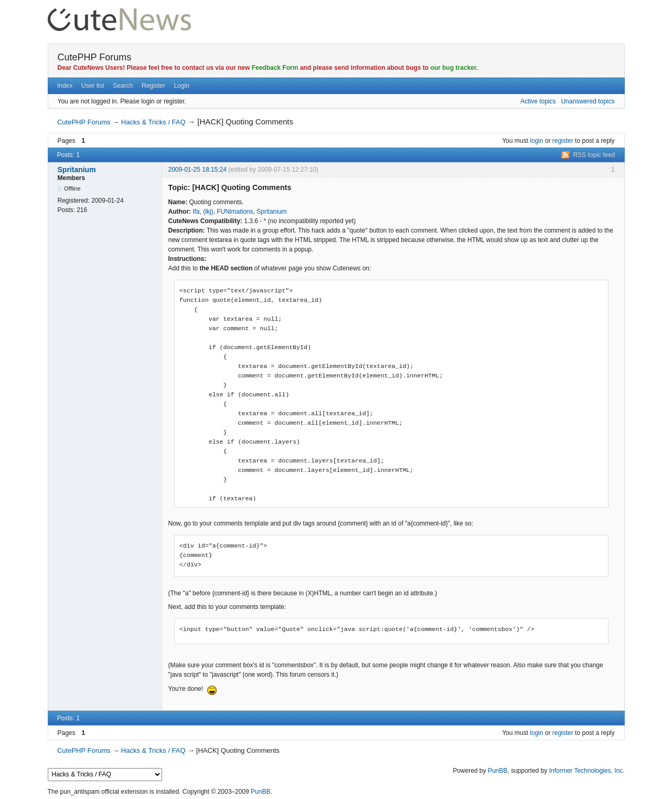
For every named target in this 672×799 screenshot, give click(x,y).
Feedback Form (275, 68)
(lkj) (208, 212)
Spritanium (77, 170)
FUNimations (235, 212)
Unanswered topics (588, 101)
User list (93, 86)
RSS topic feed (594, 155)
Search (123, 86)
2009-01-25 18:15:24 (198, 170)
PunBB (498, 771)
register (563, 141)
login (536, 141)
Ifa (196, 212)
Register (153, 86)
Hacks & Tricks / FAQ (153, 122)
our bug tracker (453, 68)
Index (65, 86)
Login (181, 86)
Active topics (538, 101)
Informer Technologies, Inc (586, 771)
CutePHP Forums (95, 57)
